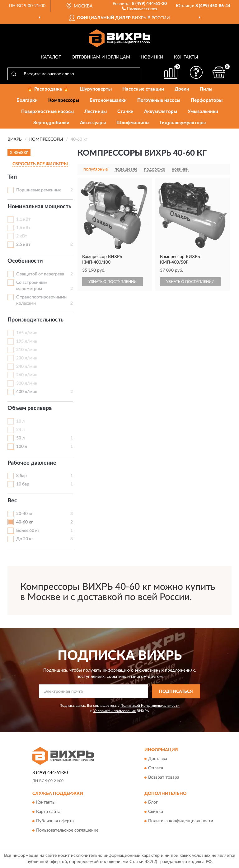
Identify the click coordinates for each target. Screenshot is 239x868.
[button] (140, 8)
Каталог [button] (51, 57)
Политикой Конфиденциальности (150, 706)
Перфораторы (207, 100)
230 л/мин (27, 358)
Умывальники (203, 112)
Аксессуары (93, 123)
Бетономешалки (108, 100)
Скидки (156, 812)
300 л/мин (27, 383)
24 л (20, 430)
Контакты (186, 57)
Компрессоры (64, 100)
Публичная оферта (55, 821)
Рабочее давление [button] (32, 463)
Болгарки (27, 100)
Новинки (152, 57)
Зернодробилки (51, 123)
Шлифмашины (133, 123)
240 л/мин (27, 367)
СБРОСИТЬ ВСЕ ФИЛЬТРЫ (40, 164)
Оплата (156, 768)
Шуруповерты (96, 89)
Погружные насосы (159, 100)
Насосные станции (143, 89)
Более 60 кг (28, 531)
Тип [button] (12, 177)
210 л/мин (27, 350)
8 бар (21, 476)
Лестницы (96, 112)
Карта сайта (48, 812)
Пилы (206, 89)
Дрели (182, 89)
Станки (125, 112)
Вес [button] (12, 501)
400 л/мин (27, 392)
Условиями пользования (115, 711)
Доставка (158, 759)
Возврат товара (164, 778)
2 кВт (22, 236)
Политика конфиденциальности (181, 821)
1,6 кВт (23, 228)
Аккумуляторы (161, 112)
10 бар (23, 484)
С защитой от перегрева (40, 274)
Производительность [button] (35, 320)
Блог (153, 803)
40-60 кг (25, 522)
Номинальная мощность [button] (39, 207)
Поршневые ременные (39, 190)
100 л (22, 447)
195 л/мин (27, 341)
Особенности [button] (25, 261)
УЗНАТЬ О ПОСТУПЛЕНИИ (112, 282)
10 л (20, 421)
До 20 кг (25, 539)
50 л (20, 438)
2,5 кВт (23, 245)
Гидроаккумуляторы (183, 123)
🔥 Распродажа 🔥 (48, 89)
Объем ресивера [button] (30, 408)
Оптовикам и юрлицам (101, 57)
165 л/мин (27, 333)
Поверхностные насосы (47, 112)
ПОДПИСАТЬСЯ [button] (176, 692)
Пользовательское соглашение (67, 831)
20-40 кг (25, 514)
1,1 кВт (23, 219)
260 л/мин (27, 375)
